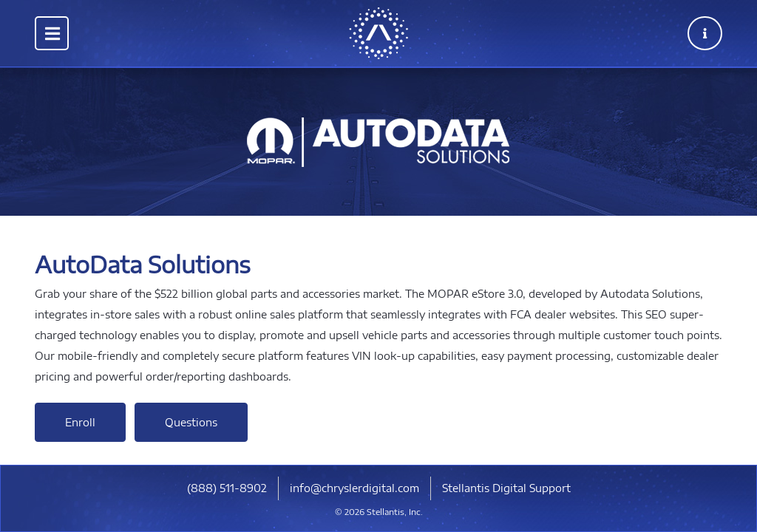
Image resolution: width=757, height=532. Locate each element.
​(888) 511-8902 (227, 488)
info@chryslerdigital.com (354, 488)
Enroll (80, 422)
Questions (191, 422)
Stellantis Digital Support (506, 488)
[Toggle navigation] (52, 33)
